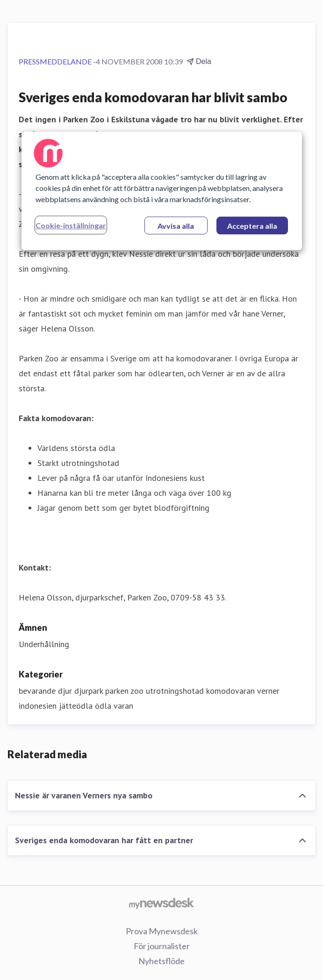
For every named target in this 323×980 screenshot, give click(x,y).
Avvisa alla (176, 226)
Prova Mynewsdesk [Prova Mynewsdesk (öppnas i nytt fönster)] (162, 931)
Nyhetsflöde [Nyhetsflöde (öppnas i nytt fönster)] (161, 961)
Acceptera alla (252, 226)
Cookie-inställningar (71, 225)
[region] (162, 191)
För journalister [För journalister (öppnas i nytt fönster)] (162, 946)
